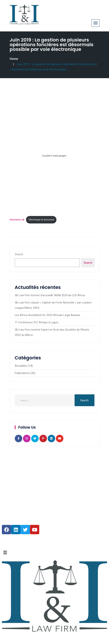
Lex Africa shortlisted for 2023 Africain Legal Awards (47, 315)
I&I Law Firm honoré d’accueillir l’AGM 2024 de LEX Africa (50, 295)
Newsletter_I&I (17, 220)
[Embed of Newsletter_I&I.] (55, 156)
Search (19, 254)
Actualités (21, 366)
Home (14, 59)
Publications (22, 373)
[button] (54, 553)
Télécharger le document (41, 220)
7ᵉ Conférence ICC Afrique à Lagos (37, 322)
